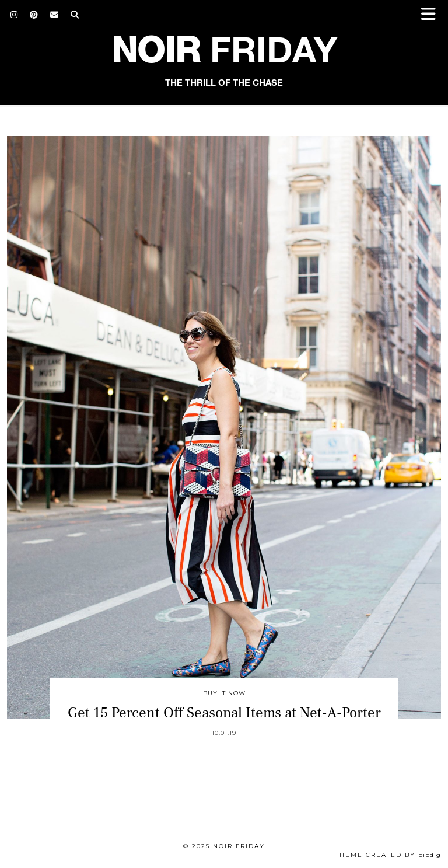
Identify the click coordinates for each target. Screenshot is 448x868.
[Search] (75, 15)
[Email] (55, 15)
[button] (432, 15)
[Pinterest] (34, 15)
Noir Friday (239, 846)
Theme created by (388, 855)
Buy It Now (224, 693)
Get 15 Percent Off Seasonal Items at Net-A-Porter (224, 713)
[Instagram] (14, 15)
